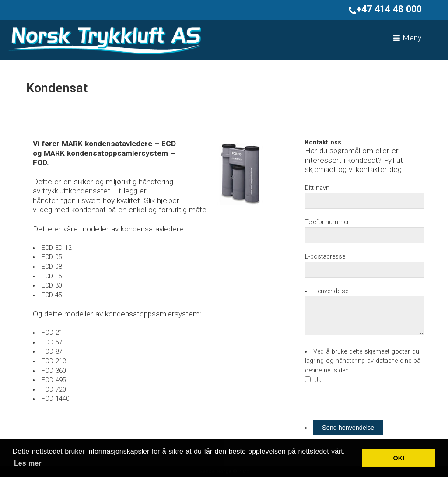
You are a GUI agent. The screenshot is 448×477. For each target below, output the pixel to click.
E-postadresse (325, 257)
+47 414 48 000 (385, 9)
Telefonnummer (327, 222)
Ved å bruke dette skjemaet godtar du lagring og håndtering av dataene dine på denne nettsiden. (363, 361)
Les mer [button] (28, 463)
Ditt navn (317, 188)
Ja (318, 380)
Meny (407, 38)
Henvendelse (331, 291)
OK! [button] (399, 458)
